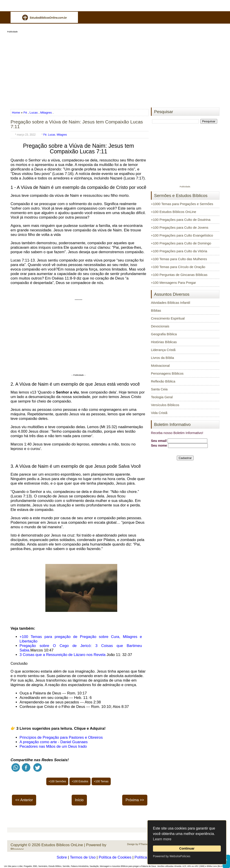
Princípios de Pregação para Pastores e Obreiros (61, 737)
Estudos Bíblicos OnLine (62, 845)
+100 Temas (101, 781)
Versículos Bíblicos (165, 405)
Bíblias (156, 310)
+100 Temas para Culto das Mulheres (179, 259)
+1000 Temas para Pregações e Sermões (182, 204)
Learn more (162, 839)
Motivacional (160, 366)
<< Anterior (24, 800)
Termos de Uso (83, 857)
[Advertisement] (115, 69)
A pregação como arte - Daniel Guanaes (54, 742)
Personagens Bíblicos (167, 373)
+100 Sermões (57, 781)
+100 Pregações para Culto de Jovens (180, 227)
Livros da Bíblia (163, 358)
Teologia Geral (162, 397)
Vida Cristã (159, 413)
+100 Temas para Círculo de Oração (178, 267)
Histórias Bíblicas (164, 342)
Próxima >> (135, 800)
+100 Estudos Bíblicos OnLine (174, 212)
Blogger (17, 849)
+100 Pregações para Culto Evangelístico (182, 235)
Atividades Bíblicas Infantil (170, 303)
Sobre (62, 857)
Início (79, 800)
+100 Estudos (80, 781)
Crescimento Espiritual (168, 318)
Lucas (34, 113)
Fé (25, 113)
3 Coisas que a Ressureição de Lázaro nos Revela (63, 655)
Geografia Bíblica (164, 334)
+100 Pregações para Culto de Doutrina (181, 220)
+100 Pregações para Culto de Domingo (181, 243)
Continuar (187, 848)
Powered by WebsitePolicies (172, 856)
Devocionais (160, 326)
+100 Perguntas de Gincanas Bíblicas (179, 275)
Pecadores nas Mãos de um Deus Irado (53, 746)
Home (16, 113)
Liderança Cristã (163, 350)
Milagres (46, 113)
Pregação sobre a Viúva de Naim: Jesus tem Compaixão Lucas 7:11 (77, 124)
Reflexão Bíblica (163, 381)
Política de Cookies (115, 857)
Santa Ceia (159, 389)
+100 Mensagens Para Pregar (174, 283)
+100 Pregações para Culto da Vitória (179, 251)
